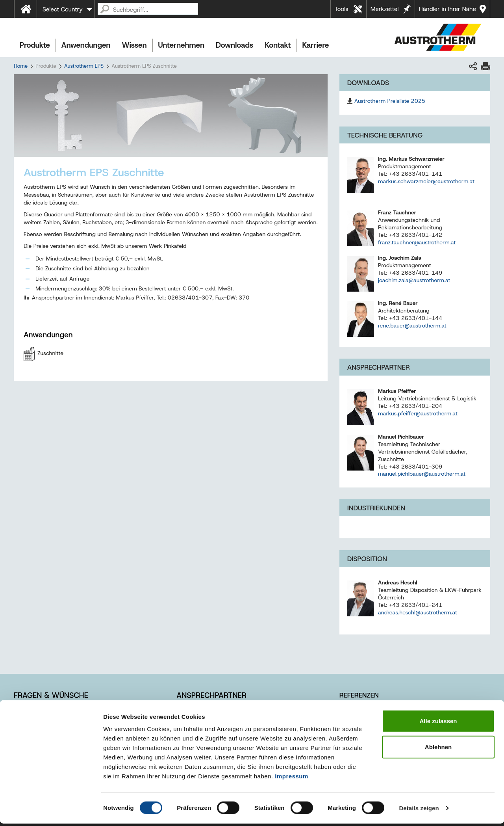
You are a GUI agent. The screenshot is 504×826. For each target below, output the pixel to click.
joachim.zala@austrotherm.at (414, 280)
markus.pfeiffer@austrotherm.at (418, 413)
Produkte (35, 45)
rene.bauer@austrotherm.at (412, 326)
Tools (342, 9)
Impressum (292, 779)
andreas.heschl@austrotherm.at (418, 612)
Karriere (315, 45)
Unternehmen (181, 45)
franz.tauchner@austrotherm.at (417, 242)
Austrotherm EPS (84, 66)
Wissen (134, 45)
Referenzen (359, 695)
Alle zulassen (438, 723)
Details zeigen (419, 810)
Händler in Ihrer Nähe (447, 9)
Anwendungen (86, 45)
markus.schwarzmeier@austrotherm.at (426, 181)
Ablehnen (438, 749)
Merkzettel (385, 9)
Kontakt (278, 45)
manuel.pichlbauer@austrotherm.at (422, 474)
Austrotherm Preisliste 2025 (390, 101)
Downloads (234, 45)
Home (21, 66)
